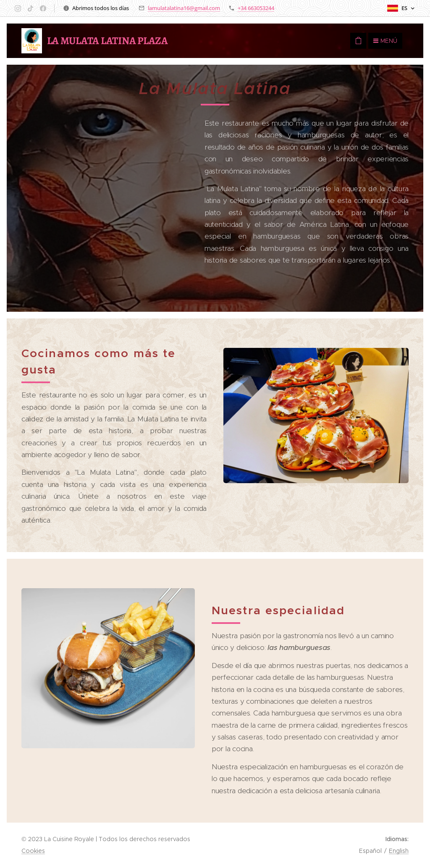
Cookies (33, 851)
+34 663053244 (256, 8)
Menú (385, 41)
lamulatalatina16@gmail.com (184, 8)
